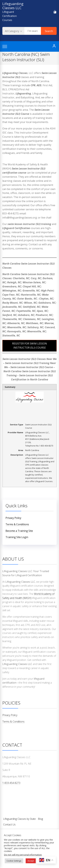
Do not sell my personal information (23, 855)
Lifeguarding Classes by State (19, 819)
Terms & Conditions (17, 524)
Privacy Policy (13, 518)
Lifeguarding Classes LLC (13, 6)
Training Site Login (17, 537)
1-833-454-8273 (11, 783)
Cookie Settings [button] (14, 861)
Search (49, 31)
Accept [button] (31, 861)
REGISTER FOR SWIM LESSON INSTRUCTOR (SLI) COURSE (29, 346)
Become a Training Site (19, 531)
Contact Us (9, 824)
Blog (40, 819)
